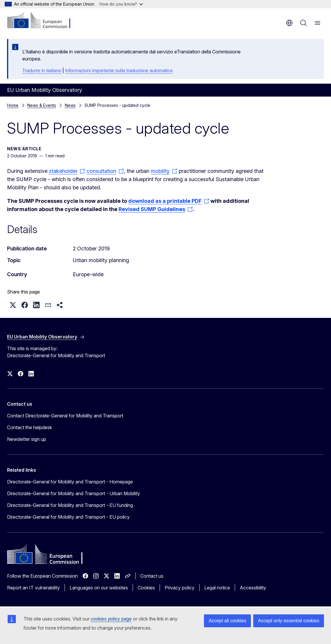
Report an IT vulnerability (33, 588)
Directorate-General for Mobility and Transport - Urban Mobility (74, 493)
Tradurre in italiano (42, 71)
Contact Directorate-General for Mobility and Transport (65, 416)
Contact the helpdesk (29, 427)
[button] (13, 305)
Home (13, 105)
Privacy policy (180, 588)
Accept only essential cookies (289, 621)
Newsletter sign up (27, 439)
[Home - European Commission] (43, 21)
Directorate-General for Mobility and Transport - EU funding (70, 505)
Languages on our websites (99, 588)
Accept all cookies (227, 621)
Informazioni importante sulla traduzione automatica (119, 71)
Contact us (152, 576)
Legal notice (217, 588)
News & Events (42, 105)
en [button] (289, 23)
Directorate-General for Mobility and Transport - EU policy (68, 517)
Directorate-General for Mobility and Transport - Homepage (70, 482)
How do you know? (121, 4)
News (70, 105)
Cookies (146, 588)
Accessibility (253, 588)
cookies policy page (111, 619)
